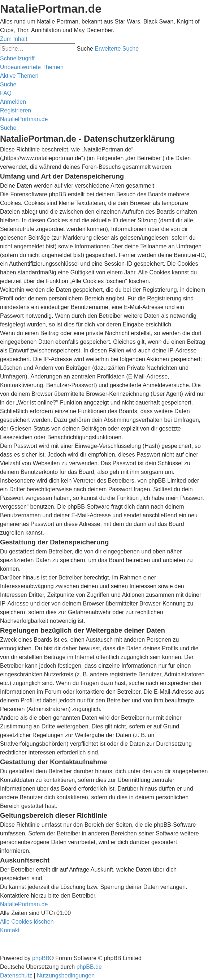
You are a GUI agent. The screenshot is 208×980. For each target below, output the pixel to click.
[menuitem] (32, 67)
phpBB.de (89, 967)
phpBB (41, 958)
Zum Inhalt (14, 39)
